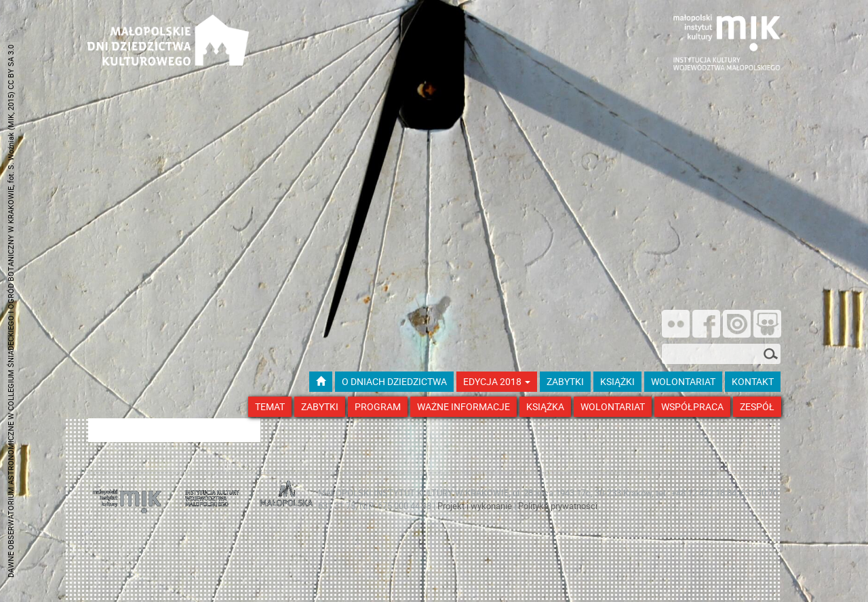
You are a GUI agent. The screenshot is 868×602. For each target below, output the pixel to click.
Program (378, 406)
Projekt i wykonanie (476, 506)
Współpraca (692, 406)
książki (617, 381)
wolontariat (683, 381)
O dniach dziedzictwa (394, 381)
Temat (270, 406)
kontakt (753, 381)
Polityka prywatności (558, 506)
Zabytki (320, 406)
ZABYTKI (565, 381)
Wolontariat (613, 406)
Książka (545, 406)
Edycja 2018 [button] (497, 381)
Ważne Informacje (463, 406)
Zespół (757, 406)
